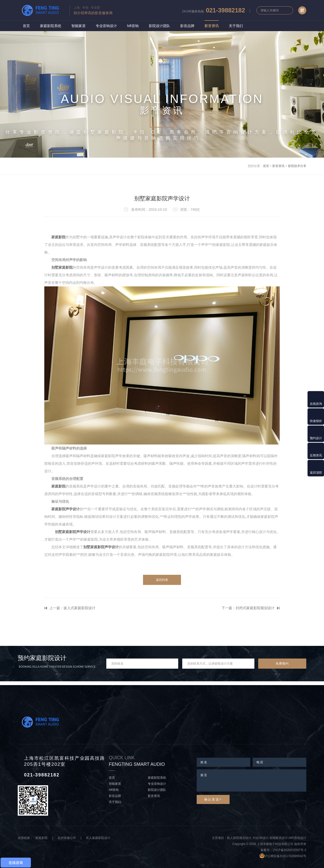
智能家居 (78, 26)
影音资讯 (212, 26)
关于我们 (236, 26)
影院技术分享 (297, 166)
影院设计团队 (159, 26)
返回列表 (162, 580)
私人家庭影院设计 (98, 838)
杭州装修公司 (67, 838)
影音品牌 (187, 26)
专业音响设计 (106, 26)
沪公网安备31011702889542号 (285, 856)
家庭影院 (42, 838)
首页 (26, 26)
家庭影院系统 (51, 26)
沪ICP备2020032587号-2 (289, 850)
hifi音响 (133, 26)
